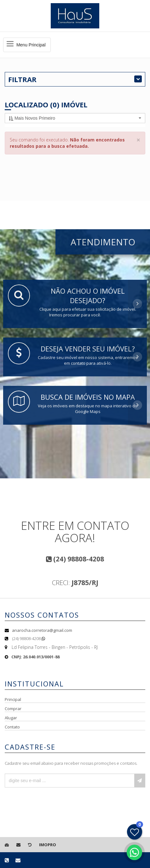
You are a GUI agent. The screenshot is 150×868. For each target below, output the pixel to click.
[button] (75, 118)
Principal (13, 699)
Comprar (13, 709)
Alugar (11, 718)
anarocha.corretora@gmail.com (42, 630)
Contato (12, 727)
